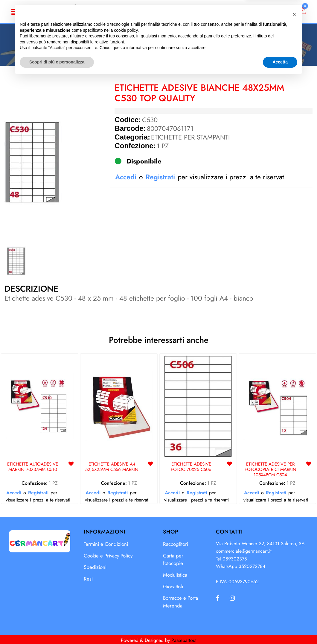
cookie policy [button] (126, 596)
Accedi (274, 12)
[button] (34, 162)
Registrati (160, 177)
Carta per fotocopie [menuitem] (173, 560)
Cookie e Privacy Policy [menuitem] (108, 556)
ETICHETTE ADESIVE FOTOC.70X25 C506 (191, 467)
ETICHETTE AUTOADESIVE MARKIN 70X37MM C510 (33, 467)
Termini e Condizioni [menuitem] (106, 544)
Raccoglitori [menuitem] (176, 544)
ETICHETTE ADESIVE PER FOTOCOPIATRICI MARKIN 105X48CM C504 (270, 470)
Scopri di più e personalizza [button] (57, 628)
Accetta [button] (280, 628)
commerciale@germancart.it (244, 551)
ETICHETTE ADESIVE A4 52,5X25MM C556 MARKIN (112, 467)
